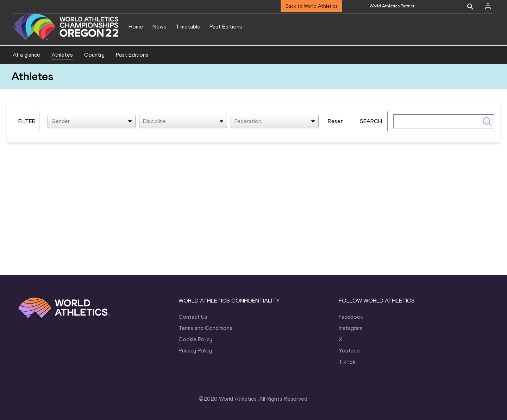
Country (94, 55)
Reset (335, 121)
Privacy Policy (195, 351)
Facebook (351, 317)
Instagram (350, 328)
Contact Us (193, 317)
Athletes (62, 55)
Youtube (349, 351)
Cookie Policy (195, 339)
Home (136, 27)
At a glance (26, 55)
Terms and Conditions (205, 328)
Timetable (188, 27)
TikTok (347, 362)
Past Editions (226, 27)
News (159, 27)
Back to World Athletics (311, 6)
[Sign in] (488, 6)
